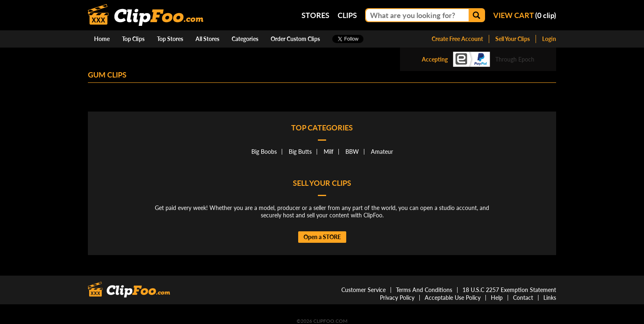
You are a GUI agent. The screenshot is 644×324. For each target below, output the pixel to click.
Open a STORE (322, 237)
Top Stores (170, 39)
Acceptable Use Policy (453, 298)
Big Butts (300, 152)
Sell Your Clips (513, 39)
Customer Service (363, 290)
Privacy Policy (397, 298)
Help (497, 298)
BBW (352, 152)
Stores (315, 15)
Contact (523, 298)
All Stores (207, 39)
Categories (245, 39)
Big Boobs (264, 152)
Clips (347, 15)
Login (549, 39)
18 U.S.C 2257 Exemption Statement (509, 290)
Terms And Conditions (424, 290)
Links (550, 298)
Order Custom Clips (295, 39)
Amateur (382, 152)
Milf (329, 152)
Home (102, 39)
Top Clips (133, 39)
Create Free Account (457, 39)
